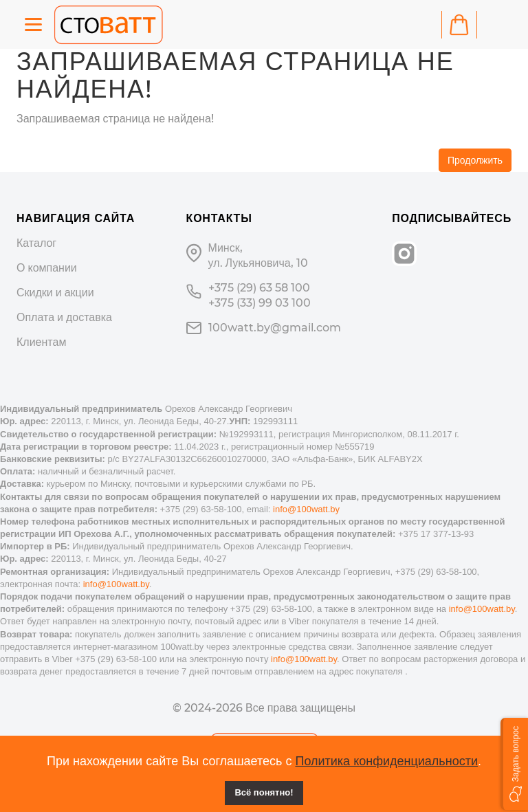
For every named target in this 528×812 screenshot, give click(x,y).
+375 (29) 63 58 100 (259, 288)
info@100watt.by (306, 509)
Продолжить (475, 160)
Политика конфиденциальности (386, 761)
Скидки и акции (55, 293)
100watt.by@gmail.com (275, 328)
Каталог (36, 243)
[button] (514, 764)
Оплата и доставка (64, 317)
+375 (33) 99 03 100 (260, 303)
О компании (47, 268)
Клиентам (41, 342)
